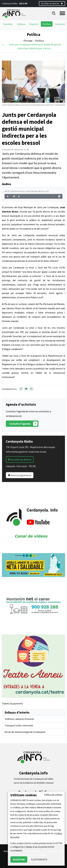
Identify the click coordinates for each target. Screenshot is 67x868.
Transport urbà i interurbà (19, 725)
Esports (34, 24)
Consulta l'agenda (23, 424)
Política (47, 24)
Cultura (21, 24)
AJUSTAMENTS (39, 859)
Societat (8, 24)
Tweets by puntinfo (12, 703)
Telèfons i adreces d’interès (19, 719)
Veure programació (20, 475)
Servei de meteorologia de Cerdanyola (25, 732)
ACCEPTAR (19, 859)
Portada (28, 41)
